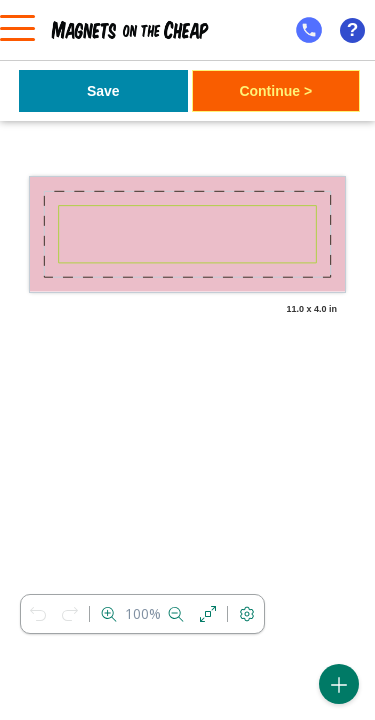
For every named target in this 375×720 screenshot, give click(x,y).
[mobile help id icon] (309, 30)
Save (103, 91)
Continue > (275, 91)
